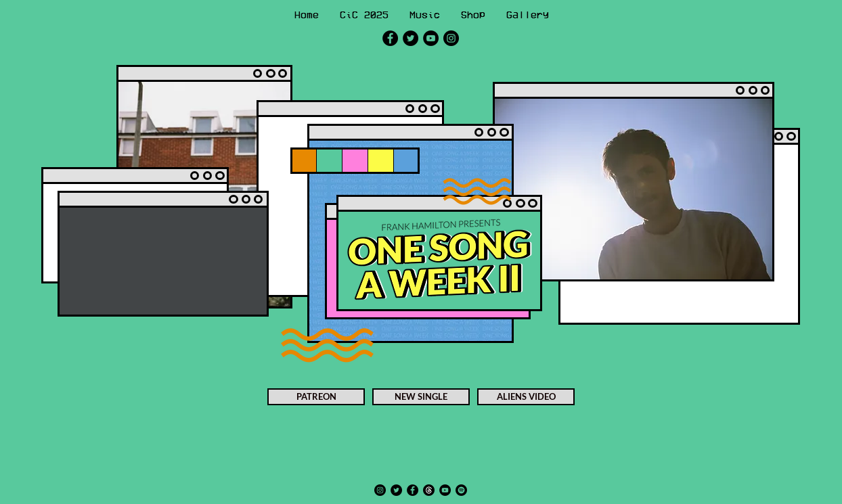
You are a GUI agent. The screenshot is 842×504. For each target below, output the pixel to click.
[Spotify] (461, 490)
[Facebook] (390, 38)
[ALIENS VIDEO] (526, 397)
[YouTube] (431, 38)
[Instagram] (451, 38)
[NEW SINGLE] (421, 397)
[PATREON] (316, 397)
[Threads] (429, 490)
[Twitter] (411, 38)
